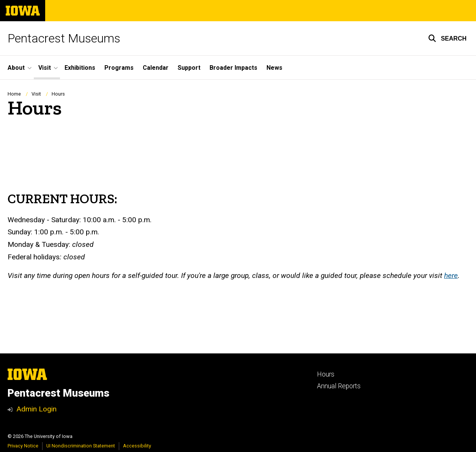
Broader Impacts (233, 68)
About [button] (16, 68)
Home (14, 94)
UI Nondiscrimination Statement (81, 446)
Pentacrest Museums (64, 38)
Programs (119, 68)
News (274, 68)
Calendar (156, 68)
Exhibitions (80, 68)
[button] (447, 38)
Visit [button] (45, 68)
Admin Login (36, 409)
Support (189, 68)
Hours (326, 374)
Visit (36, 94)
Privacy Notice (23, 446)
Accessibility (137, 446)
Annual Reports (339, 386)
